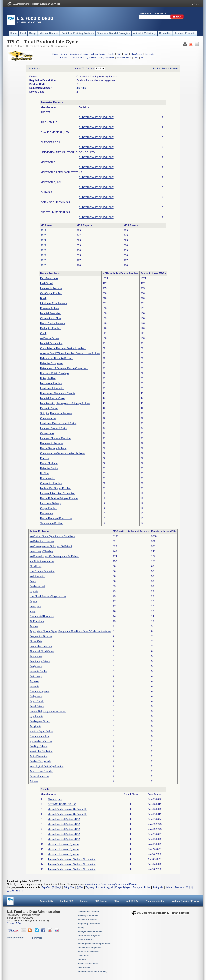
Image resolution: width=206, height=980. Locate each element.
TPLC (143, 57)
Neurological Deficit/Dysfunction (46, 766)
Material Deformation (51, 343)
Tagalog (90, 887)
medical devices (39, 46)
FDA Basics (101, 901)
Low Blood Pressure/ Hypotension (48, 596)
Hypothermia (36, 716)
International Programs (89, 936)
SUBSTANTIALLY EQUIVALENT (96, 117)
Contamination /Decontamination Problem (62, 453)
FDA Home (17, 46)
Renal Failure (37, 706)
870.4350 (81, 88)
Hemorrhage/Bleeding (41, 551)
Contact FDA (66, 901)
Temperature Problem (52, 523)
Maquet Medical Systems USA (64, 819)
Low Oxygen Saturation (42, 571)
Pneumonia (36, 656)
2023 (43, 250)
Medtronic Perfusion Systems (63, 844)
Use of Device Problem (52, 323)
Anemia (34, 626)
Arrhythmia (35, 726)
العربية (110, 887)
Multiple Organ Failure (41, 731)
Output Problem (49, 508)
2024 (43, 255)
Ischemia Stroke (38, 671)
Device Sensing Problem (53, 448)
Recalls (111, 54)
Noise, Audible (48, 378)
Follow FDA (146, 13)
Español (46, 887)
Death (33, 581)
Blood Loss (35, 566)
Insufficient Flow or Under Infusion (58, 423)
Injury (32, 611)
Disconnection (48, 478)
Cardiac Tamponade (40, 761)
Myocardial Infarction (41, 741)
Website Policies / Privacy (185, 901)
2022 (43, 245)
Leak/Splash (47, 283)
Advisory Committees (88, 916)
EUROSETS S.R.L (51, 142)
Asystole (34, 681)
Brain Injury (36, 676)
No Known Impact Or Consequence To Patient (54, 556)
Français (138, 887)
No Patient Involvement (42, 541)
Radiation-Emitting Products (84, 57)
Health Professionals (88, 964)
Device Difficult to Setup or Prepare (59, 498)
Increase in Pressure (51, 288)
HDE (126, 54)
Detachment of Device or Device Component (64, 368)
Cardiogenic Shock (40, 721)
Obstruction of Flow (50, 318)
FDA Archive (84, 968)
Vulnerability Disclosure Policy (92, 972)
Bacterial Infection (39, 776)
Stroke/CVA (36, 641)
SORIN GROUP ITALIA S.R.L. (57, 202)
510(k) (55, 54)
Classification (136, 54)
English (20, 891)
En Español (161, 13)
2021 (43, 240)
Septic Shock (37, 701)
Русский (100, 887)
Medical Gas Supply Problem (56, 488)
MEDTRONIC (48, 162)
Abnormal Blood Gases (42, 651)
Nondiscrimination (156, 901)
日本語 (189, 887)
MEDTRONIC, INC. (51, 182)
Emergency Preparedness (90, 932)
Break (43, 298)
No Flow (45, 473)
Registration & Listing (79, 54)
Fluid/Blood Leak (49, 278)
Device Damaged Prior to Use (56, 518)
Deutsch (179, 887)
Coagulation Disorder (41, 636)
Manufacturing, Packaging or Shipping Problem (65, 403)
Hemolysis (35, 606)
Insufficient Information (52, 388)
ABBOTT (46, 112)
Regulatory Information (89, 924)
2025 (43, 260)
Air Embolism (37, 621)
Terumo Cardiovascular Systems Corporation (72, 859)
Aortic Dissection (38, 756)
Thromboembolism (39, 736)
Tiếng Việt (69, 887)
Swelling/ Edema (38, 746)
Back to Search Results (166, 69)
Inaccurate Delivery (50, 503)
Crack (43, 333)
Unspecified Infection (41, 646)
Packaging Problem (51, 328)
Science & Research (87, 920)
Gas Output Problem (51, 293)
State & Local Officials (88, 952)
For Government (16, 938)
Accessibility (46, 901)
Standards (150, 54)
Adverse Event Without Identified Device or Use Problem (70, 353)
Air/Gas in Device (49, 338)
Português (158, 887)
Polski (147, 887)
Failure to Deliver (49, 408)
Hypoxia (34, 591)
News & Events (85, 940)
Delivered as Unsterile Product (56, 358)
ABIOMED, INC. (49, 122)
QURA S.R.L (47, 192)
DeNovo (64, 54)
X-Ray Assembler (107, 57)
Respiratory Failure (40, 661)
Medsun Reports (124, 57)
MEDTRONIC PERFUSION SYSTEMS (61, 172)
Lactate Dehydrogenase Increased (48, 711)
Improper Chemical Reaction (55, 438)
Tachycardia (36, 696)
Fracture (45, 458)
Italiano (169, 887)
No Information (37, 576)
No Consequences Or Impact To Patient (51, 546)
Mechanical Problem (51, 383)
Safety (81, 928)
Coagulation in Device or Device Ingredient (63, 348)
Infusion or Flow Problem (53, 303)
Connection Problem (51, 483)
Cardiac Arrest (37, 586)
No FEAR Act (132, 901)
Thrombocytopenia (39, 691)
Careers (84, 901)
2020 (43, 235)
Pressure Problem (50, 308)
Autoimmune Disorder (41, 771)
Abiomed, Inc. (55, 799)
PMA (119, 54)
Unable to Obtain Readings (55, 373)
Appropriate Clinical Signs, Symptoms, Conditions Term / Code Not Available (70, 631)
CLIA (136, 57)
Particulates (46, 513)
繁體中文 (57, 887)
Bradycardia (36, 666)
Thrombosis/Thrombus (42, 616)
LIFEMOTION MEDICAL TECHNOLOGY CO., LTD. (68, 152)
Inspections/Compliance (89, 948)
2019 (43, 230)
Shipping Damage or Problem (56, 413)
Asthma (34, 781)
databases (61, 46)
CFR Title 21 (64, 57)
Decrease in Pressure (52, 443)
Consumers (83, 956)
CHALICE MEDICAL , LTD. (55, 132)
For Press (37, 938)
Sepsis (33, 601)
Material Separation (51, 313)
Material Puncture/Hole (52, 398)
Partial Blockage (49, 463)
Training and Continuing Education (94, 944)
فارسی (11, 891)
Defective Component (52, 363)
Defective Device (49, 468)
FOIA (116, 901)
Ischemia (34, 686)
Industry (82, 960)
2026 (43, 265)
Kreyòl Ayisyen (123, 887)
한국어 (80, 887)
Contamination (48, 418)
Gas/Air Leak (47, 433)
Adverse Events (98, 54)
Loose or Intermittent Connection (58, 493)
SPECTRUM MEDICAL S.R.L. (57, 212)
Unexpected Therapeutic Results (58, 393)
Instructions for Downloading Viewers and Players (111, 884)
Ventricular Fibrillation (41, 751)
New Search (34, 69)
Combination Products (89, 912)
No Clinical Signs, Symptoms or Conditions (52, 536)
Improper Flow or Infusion (54, 428)
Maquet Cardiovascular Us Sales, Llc (67, 809)
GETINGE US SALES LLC (62, 804)
